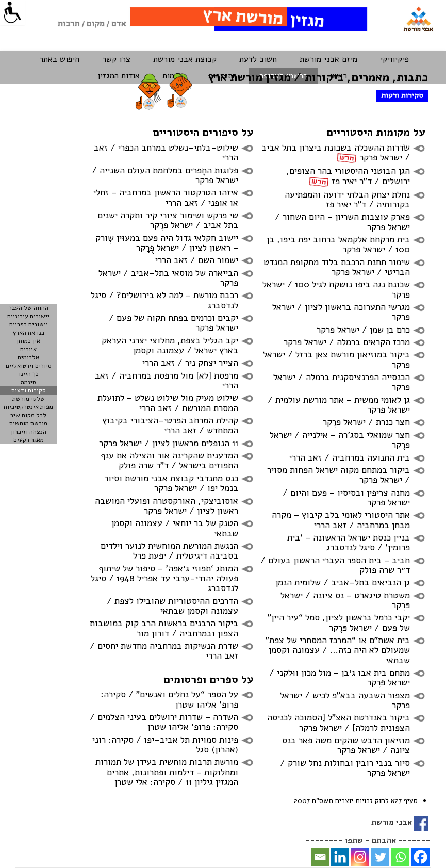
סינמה (28, 382)
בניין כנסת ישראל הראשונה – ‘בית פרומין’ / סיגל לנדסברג (349, 542)
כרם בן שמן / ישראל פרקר (363, 330)
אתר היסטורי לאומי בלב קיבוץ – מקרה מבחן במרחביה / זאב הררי (341, 520)
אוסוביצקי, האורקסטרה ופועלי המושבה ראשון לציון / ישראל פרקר (167, 506)
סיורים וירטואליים (29, 366)
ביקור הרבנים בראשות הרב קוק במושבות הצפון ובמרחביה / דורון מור (164, 628)
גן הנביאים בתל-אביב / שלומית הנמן (343, 582)
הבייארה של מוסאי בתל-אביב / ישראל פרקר (168, 278)
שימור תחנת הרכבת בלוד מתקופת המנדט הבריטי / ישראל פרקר (337, 267)
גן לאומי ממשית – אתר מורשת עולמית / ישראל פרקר (339, 405)
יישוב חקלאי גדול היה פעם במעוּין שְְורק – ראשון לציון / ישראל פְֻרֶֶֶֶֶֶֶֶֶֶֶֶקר (167, 243)
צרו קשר (116, 59)
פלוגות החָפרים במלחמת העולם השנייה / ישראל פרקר (165, 175)
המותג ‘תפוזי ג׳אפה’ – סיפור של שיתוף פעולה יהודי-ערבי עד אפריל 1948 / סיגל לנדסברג (164, 578)
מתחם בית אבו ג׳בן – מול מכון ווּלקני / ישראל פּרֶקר (340, 677)
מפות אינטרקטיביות (28, 407)
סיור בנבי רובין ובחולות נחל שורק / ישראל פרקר (345, 768)
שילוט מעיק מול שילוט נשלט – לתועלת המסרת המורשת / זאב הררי (168, 403)
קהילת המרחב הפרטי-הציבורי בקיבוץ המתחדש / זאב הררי (170, 425)
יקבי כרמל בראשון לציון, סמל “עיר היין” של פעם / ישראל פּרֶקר (339, 622)
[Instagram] (360, 857)
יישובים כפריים (29, 324)
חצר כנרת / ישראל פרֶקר (366, 422)
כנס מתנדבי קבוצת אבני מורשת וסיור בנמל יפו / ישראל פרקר (171, 483)
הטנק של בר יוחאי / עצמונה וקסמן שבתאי (175, 528)
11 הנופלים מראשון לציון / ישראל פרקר (169, 443)
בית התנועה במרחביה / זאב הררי (350, 457)
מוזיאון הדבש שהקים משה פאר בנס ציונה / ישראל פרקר (346, 745)
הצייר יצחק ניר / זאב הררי (190, 363)
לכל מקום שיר (28, 415)
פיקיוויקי (394, 59)
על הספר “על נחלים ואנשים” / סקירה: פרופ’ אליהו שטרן (169, 699)
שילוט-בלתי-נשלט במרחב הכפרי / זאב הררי (166, 152)
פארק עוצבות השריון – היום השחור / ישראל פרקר (342, 222)
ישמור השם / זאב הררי (197, 260)
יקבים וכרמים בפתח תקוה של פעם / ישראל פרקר (174, 323)
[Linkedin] (340, 857)
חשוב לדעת (258, 59)
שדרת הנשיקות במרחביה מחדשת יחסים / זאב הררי (164, 651)
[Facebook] (420, 857)
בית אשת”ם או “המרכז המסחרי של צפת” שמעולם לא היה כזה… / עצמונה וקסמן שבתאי (338, 650)
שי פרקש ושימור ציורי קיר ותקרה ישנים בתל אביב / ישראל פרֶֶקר (168, 220)
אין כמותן (28, 341)
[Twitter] (380, 857)
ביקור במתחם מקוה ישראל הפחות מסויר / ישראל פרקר (338, 475)
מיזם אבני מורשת (328, 59)
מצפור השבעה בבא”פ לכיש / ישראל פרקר (345, 700)
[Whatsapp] (400, 857)
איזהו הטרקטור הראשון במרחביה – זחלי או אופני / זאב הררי (166, 197)
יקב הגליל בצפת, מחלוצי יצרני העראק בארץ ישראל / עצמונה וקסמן (170, 345)
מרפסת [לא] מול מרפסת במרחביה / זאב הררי (167, 380)
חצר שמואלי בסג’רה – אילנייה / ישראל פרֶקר (340, 440)
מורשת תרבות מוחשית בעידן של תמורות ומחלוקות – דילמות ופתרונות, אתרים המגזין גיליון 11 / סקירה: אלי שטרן (167, 772)
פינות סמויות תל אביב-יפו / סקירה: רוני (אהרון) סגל (165, 744)
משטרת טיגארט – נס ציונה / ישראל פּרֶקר (345, 600)
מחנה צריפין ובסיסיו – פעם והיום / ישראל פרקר (346, 497)
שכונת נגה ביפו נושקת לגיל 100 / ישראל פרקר (336, 289)
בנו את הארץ (29, 333)
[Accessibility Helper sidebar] (12, 12)
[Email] (320, 857)
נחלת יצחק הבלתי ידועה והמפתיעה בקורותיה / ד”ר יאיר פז (347, 199)
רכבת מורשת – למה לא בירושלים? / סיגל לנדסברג (164, 300)
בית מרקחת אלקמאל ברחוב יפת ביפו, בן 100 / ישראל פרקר (338, 244)
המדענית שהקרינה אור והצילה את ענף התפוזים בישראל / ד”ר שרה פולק (169, 460)
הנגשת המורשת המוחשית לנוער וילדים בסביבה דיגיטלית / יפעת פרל (169, 551)
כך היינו (29, 374)
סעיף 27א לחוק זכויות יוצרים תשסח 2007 (356, 801)
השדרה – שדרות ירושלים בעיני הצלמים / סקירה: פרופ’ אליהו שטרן (164, 722)
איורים (28, 349)
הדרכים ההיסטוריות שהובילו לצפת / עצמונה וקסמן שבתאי (172, 606)
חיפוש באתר (59, 59)
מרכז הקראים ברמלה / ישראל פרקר (347, 342)
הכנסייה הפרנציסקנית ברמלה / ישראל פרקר (342, 382)
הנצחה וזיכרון (29, 432)
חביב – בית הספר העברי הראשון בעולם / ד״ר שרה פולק (335, 565)
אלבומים (28, 357)
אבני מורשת (392, 822)
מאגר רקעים (29, 440)
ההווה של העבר (29, 308)
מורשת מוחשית (28, 423)
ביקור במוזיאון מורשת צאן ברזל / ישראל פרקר (336, 359)
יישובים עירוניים (28, 316)
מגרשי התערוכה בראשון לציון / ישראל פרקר (341, 312)
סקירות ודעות (29, 390)
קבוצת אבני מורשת (185, 59)
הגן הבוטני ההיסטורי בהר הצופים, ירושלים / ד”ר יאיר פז (348, 176)
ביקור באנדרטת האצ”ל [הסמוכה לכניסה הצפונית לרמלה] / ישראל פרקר (338, 722)
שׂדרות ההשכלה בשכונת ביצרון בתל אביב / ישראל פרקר (336, 152)
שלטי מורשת (29, 399)
